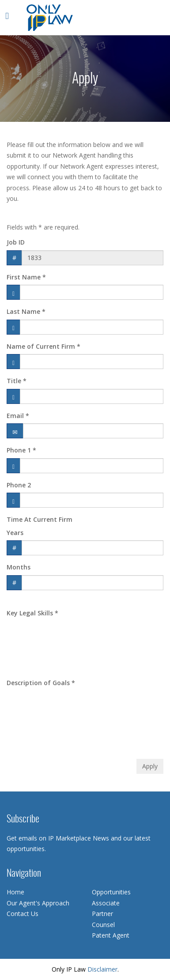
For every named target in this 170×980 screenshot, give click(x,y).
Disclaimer (102, 969)
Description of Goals (41, 683)
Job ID (16, 242)
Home (15, 892)
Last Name (26, 311)
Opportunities (111, 892)
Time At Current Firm (40, 519)
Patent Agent (111, 935)
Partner (102, 914)
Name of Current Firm (43, 346)
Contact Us (23, 914)
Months (19, 567)
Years (15, 533)
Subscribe (23, 819)
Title (17, 381)
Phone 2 (19, 485)
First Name (26, 277)
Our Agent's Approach (38, 903)
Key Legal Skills (32, 613)
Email (18, 416)
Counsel (103, 925)
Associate (106, 903)
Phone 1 (21, 450)
